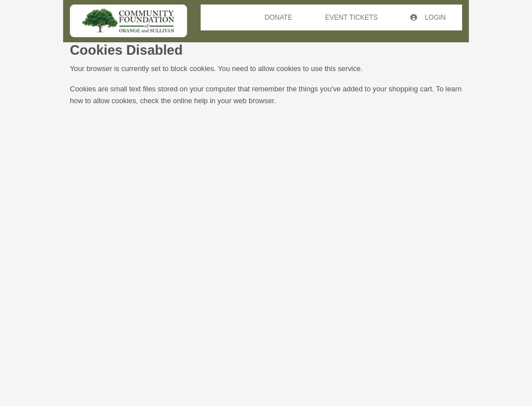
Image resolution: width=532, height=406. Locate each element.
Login (428, 17)
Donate (279, 17)
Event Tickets (352, 17)
